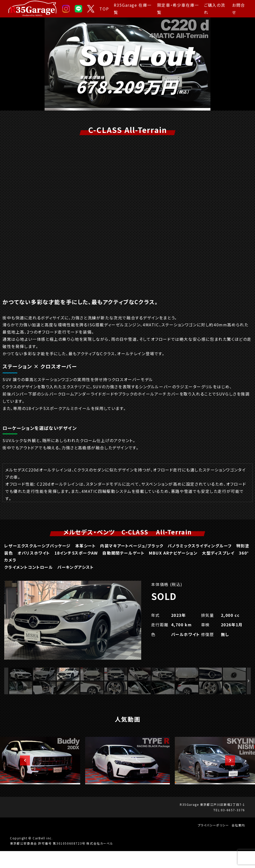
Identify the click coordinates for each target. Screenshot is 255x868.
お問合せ (239, 9)
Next (228, 778)
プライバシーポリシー (213, 842)
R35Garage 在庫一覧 (133, 9)
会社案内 (238, 842)
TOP (104, 9)
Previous (22, 778)
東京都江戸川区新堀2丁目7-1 (223, 821)
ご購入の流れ (215, 9)
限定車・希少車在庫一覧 (178, 9)
